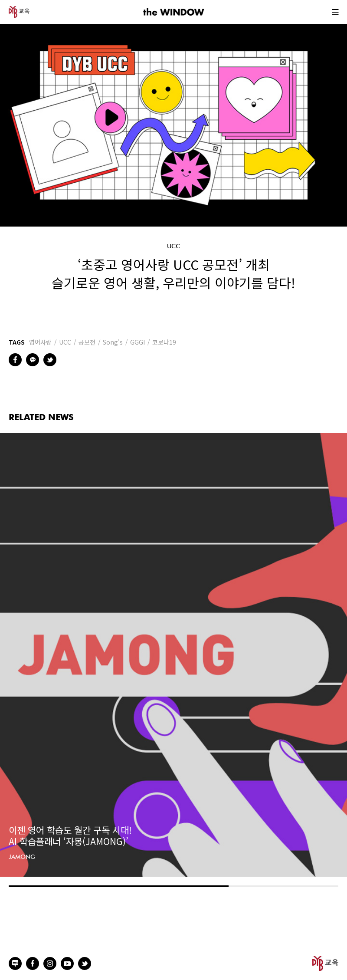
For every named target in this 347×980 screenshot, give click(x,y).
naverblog (15, 964)
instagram (50, 964)
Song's (113, 342)
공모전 (87, 342)
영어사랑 (40, 342)
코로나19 (164, 342)
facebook (15, 360)
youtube (67, 964)
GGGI (137, 342)
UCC (65, 342)
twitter (50, 360)
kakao (33, 360)
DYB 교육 (19, 12)
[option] (173, 655)
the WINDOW (173, 12)
